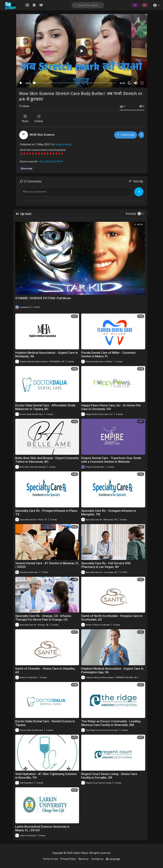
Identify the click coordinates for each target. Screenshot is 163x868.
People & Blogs (63, 144)
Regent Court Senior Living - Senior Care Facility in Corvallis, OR (109, 776)
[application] (82, 51)
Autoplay (131, 214)
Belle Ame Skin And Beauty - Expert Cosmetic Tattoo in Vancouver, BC (47, 460)
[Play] (21, 83)
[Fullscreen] (142, 83)
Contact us (97, 859)
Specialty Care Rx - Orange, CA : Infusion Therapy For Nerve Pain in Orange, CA (43, 618)
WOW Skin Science (42, 135)
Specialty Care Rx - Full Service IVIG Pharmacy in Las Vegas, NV (106, 565)
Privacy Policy (68, 859)
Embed (40, 118)
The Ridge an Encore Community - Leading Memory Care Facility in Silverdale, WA (111, 723)
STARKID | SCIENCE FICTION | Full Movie (43, 298)
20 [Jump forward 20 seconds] (129, 83)
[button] (156, 5)
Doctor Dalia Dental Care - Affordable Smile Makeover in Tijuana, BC (45, 407)
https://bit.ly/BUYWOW (51, 161)
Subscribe (125, 135)
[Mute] (136, 83)
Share (26, 118)
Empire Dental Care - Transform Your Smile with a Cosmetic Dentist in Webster (111, 460)
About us (83, 859)
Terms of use (50, 859)
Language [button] (113, 859)
